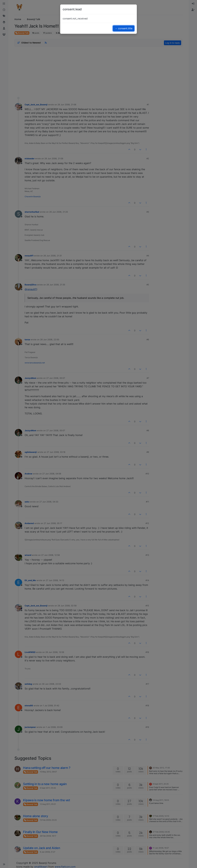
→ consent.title (124, 28)
